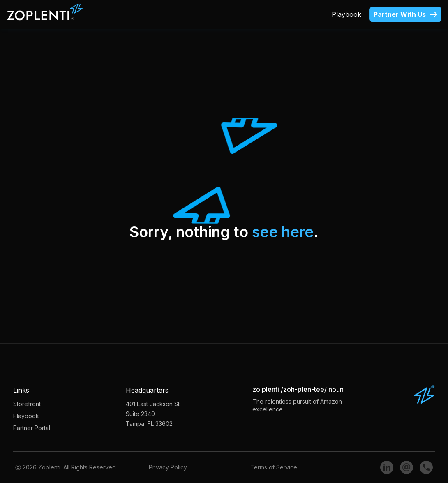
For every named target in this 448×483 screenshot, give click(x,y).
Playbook (346, 14)
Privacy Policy (168, 467)
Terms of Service (274, 467)
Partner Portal (32, 428)
